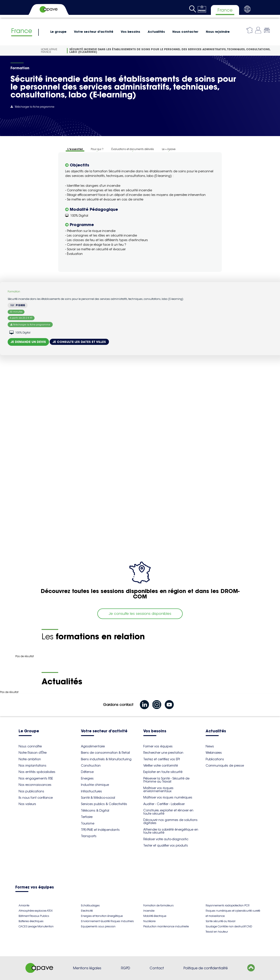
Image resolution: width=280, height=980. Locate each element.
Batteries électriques (31, 921)
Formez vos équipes (35, 888)
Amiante (24, 905)
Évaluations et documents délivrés (133, 149)
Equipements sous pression (98, 926)
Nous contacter (185, 32)
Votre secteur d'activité (94, 32)
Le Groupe (29, 731)
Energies (87, 778)
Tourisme (88, 823)
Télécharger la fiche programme (32, 107)
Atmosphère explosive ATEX (36, 911)
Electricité (87, 911)
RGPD (126, 968)
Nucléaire (149, 921)
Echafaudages (90, 905)
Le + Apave (169, 149)
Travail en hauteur (217, 932)
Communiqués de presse (225, 766)
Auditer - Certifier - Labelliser (164, 804)
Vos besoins (130, 32)
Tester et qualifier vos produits (166, 845)
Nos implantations (32, 766)
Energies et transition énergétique (102, 916)
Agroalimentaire (93, 746)
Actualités (156, 32)
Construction (91, 766)
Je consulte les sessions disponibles (140, 614)
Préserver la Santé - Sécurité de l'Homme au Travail (166, 780)
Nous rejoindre (218, 32)
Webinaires (214, 753)
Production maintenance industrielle (166, 926)
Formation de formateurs (158, 905)
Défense (87, 772)
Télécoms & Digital (95, 811)
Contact (157, 968)
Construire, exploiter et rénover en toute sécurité (168, 812)
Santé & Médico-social (98, 798)
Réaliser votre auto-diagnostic (166, 839)
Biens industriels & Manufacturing (106, 759)
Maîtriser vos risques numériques (168, 797)
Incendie (149, 911)
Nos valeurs (27, 804)
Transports (89, 836)
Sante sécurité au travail (220, 921)
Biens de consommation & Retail (105, 753)
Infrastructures (91, 791)
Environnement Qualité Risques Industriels (107, 921)
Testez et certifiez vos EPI (162, 759)
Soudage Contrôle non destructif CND (229, 926)
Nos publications (31, 791)
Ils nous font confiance (36, 798)
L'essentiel (75, 149)
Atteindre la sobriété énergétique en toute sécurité (171, 831)
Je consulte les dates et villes (79, 342)
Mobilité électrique (155, 916)
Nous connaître (30, 746)
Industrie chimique (95, 785)
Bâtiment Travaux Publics (34, 916)
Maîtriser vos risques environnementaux (158, 790)
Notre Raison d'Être (33, 753)
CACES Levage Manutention (36, 926)
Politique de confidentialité (206, 968)
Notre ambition (30, 759)
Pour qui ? (97, 149)
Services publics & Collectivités (104, 804)
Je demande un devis (28, 342)
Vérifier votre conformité (161, 766)
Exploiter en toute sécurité (163, 772)
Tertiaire (87, 817)
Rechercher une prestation (163, 753)
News (210, 746)
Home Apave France (49, 51)
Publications (215, 759)
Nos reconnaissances (35, 785)
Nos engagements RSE (36, 778)
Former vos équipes (158, 746)
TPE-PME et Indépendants (100, 830)
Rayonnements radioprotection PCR (227, 905)
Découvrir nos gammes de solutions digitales (170, 821)
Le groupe (58, 32)
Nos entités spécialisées (37, 772)
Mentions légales (87, 968)
